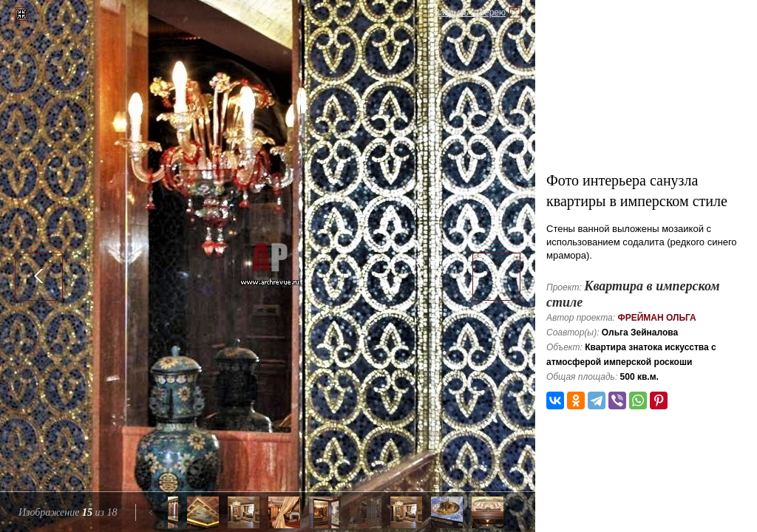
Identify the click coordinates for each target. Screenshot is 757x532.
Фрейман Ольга (656, 318)
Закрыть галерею (470, 13)
